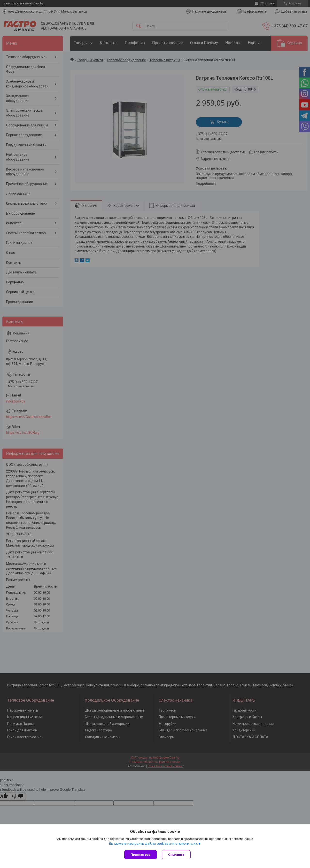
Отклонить (176, 855)
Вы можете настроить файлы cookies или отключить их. (153, 844)
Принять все (141, 855)
